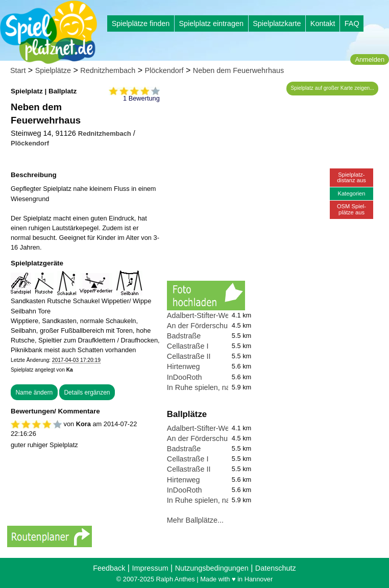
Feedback (109, 568)
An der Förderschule (200, 326)
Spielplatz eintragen (211, 23)
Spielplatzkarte (277, 23)
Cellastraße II (189, 356)
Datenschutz (276, 568)
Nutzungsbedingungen (212, 568)
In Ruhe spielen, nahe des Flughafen (227, 387)
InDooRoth (185, 377)
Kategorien (351, 193)
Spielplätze (53, 70)
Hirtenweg (184, 366)
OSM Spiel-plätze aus (351, 209)
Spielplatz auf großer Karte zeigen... (333, 88)
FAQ (352, 23)
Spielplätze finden (141, 23)
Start (18, 70)
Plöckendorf (164, 70)
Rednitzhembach (108, 70)
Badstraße (184, 336)
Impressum (150, 568)
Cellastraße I (188, 346)
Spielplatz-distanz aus (351, 177)
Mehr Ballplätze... (195, 520)
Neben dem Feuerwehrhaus (238, 70)
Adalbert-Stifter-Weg (200, 315)
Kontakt (323, 23)
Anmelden (370, 59)
